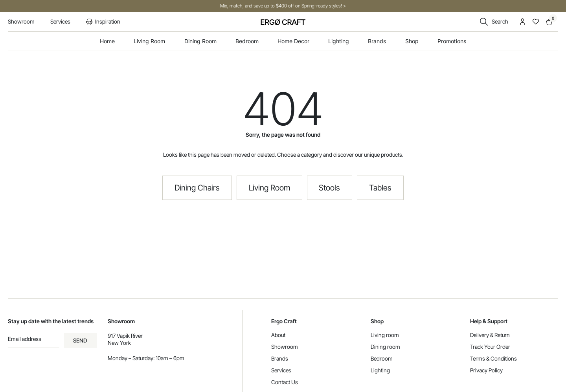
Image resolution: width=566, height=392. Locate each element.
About (278, 335)
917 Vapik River (125, 336)
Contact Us (285, 382)
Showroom (285, 347)
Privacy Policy (486, 370)
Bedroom (382, 358)
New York (119, 343)
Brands (280, 358)
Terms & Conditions (493, 358)
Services (281, 370)
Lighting (380, 370)
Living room (385, 335)
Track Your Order (490, 347)
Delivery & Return (490, 335)
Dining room (385, 347)
